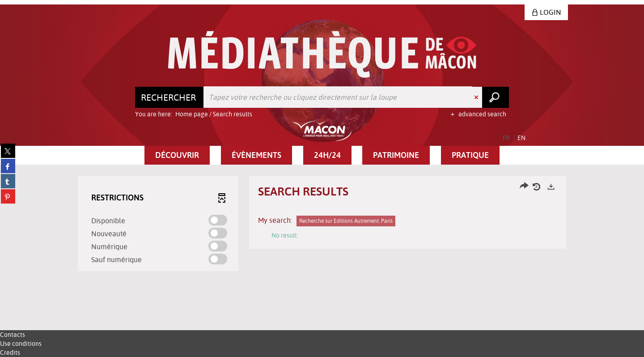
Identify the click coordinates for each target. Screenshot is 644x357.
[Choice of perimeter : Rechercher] (169, 97)
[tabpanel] (322, 225)
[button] (177, 155)
